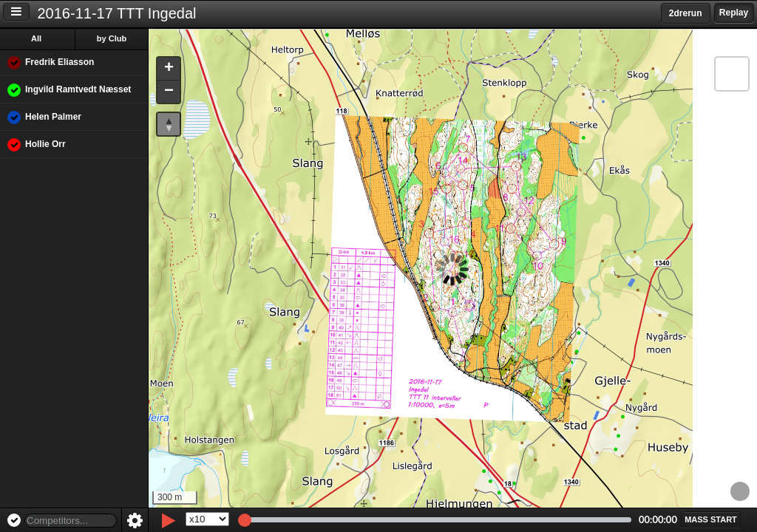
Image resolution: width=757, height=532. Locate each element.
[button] (169, 69)
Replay (734, 13)
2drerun (686, 13)
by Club (112, 38)
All (36, 38)
